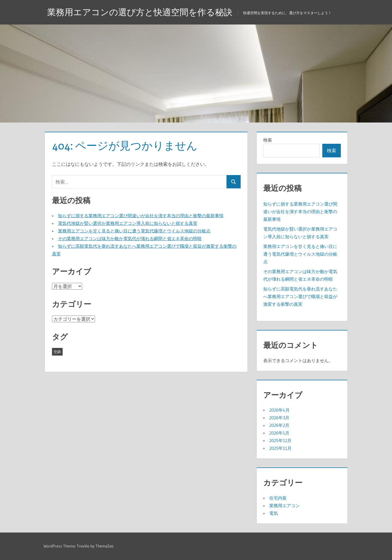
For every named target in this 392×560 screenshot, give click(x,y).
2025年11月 (280, 448)
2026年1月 (279, 433)
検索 (268, 140)
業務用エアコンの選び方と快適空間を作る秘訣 (140, 12)
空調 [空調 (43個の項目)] (57, 352)
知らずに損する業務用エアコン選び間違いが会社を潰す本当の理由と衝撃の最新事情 (141, 216)
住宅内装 (278, 498)
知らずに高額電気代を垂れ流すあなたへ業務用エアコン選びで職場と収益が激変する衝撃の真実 (300, 296)
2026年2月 (279, 425)
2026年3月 (279, 418)
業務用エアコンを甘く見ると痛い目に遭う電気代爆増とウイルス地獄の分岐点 (134, 231)
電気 (274, 513)
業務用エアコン (284, 506)
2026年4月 (279, 410)
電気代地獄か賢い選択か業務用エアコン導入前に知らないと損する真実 (128, 223)
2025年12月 (280, 440)
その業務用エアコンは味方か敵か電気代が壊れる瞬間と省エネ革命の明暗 (130, 238)
